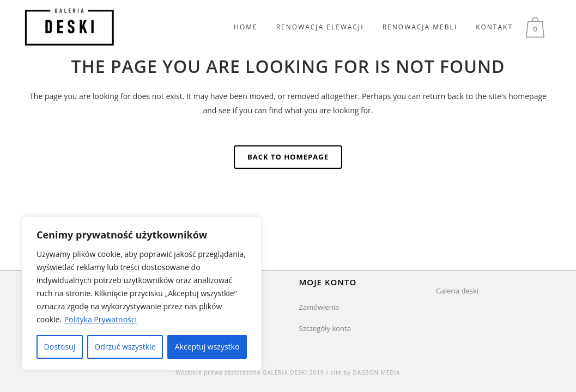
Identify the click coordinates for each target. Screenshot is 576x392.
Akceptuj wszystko (207, 347)
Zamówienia (319, 307)
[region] (142, 293)
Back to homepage (288, 157)
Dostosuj (60, 347)
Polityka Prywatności (101, 319)
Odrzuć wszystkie (125, 347)
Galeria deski (457, 291)
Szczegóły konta (325, 328)
